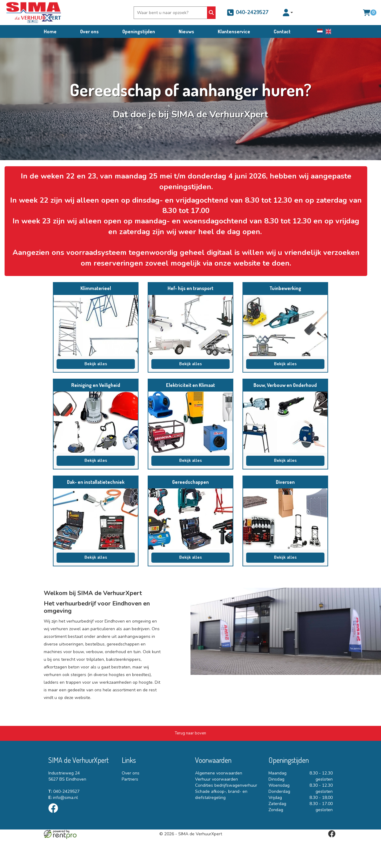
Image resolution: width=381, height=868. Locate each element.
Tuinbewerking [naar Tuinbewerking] (285, 288)
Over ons (89, 31)
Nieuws (186, 31)
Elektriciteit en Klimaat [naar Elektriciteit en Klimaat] (190, 385)
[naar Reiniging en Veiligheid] (96, 422)
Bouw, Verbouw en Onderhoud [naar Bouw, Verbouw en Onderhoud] (285, 385)
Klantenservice (234, 31)
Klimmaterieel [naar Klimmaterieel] (96, 288)
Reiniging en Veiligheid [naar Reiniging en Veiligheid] (96, 385)
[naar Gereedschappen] (190, 519)
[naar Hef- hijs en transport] (190, 325)
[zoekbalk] (171, 13)
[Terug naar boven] (190, 733)
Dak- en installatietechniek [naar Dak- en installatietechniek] (96, 482)
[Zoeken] (211, 13)
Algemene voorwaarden (219, 773)
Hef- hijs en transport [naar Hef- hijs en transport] (190, 288)
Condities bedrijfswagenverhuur (226, 785)
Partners (130, 779)
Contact (282, 31)
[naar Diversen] (285, 519)
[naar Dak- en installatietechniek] (96, 519)
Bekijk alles (96, 364)
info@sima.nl (63, 798)
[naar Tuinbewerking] (285, 325)
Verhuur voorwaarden (216, 779)
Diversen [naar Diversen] (285, 482)
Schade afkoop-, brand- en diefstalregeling (221, 794)
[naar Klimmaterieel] (96, 325)
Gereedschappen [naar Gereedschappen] (190, 482)
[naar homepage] (34, 13)
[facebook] (55, 814)
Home (50, 31)
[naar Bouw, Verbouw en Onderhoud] (285, 422)
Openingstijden (139, 31)
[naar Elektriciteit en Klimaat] (190, 422)
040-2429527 (247, 13)
